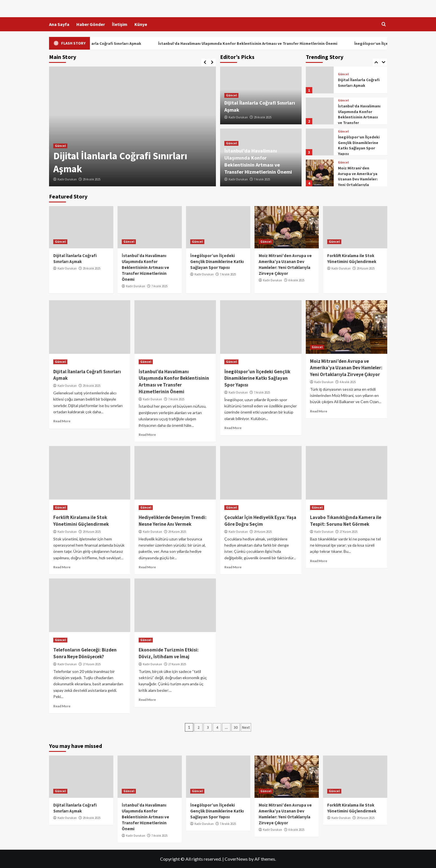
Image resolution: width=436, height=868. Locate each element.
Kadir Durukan (67, 179)
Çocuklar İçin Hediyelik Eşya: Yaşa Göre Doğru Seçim (260, 521)
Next (246, 727)
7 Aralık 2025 (262, 179)
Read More (62, 421)
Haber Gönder (91, 24)
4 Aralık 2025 (296, 280)
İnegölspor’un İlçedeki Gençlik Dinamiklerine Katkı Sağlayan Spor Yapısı (359, 145)
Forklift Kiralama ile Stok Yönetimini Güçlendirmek (81, 521)
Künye (141, 24)
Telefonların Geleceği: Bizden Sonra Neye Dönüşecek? (85, 653)
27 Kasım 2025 (348, 532)
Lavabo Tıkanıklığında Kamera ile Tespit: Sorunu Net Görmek (346, 521)
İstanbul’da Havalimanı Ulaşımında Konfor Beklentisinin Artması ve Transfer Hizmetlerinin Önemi (260, 43)
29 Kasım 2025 (366, 268)
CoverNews (236, 859)
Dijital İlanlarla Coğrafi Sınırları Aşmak (118, 43)
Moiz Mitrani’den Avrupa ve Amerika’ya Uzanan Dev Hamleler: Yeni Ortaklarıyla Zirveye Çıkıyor (358, 179)
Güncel (60, 146)
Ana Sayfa (59, 24)
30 (236, 727)
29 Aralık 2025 (92, 179)
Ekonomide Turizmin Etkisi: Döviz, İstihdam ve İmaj (169, 653)
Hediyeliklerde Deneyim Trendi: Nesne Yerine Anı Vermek (173, 521)
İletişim (120, 24)
